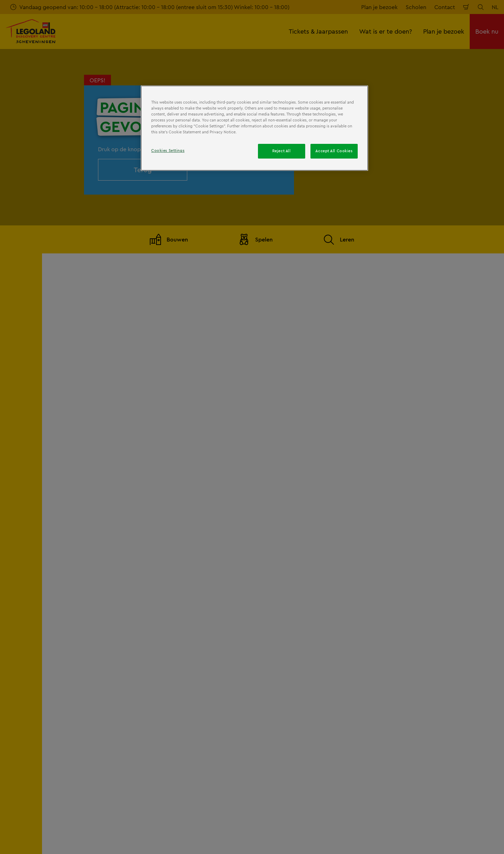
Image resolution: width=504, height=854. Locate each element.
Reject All (282, 151)
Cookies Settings (168, 150)
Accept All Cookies (334, 151)
